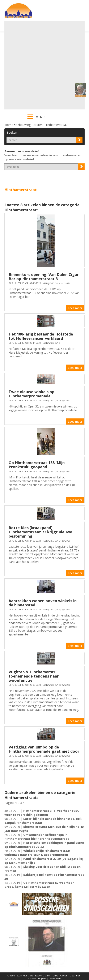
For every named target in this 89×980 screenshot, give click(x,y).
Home (9, 125)
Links (55, 976)
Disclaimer (75, 976)
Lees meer (75, 308)
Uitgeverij (43, 979)
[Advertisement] (44, 65)
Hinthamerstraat (56, 125)
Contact (32, 979)
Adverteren (55, 979)
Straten (38, 125)
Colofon (64, 976)
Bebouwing (23, 125)
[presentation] (29, 177)
